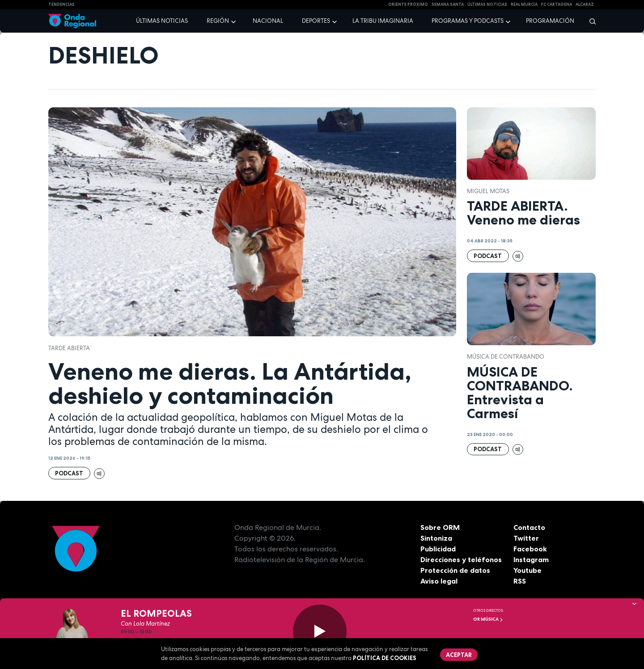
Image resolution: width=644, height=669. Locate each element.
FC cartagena (557, 4)
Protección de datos (455, 570)
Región (218, 21)
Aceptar (459, 655)
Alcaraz (585, 4)
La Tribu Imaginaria (383, 21)
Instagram (531, 559)
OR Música (488, 619)
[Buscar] (590, 21)
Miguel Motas (488, 191)
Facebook (530, 549)
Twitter (526, 538)
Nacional (268, 21)
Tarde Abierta (69, 348)
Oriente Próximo (408, 4)
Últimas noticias (162, 21)
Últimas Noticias (487, 4)
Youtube (527, 570)
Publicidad (438, 549)
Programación (550, 21)
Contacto (529, 527)
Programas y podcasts (468, 21)
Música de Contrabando (506, 357)
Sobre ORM (440, 527)
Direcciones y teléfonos (461, 559)
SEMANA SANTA (448, 4)
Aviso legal (439, 581)
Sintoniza (436, 538)
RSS (520, 581)
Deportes (316, 21)
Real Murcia (524, 4)
